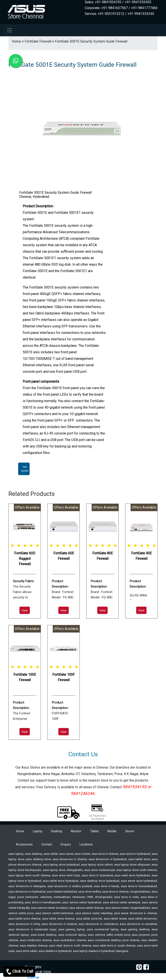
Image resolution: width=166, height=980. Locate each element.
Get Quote (25, 469)
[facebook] (146, 967)
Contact (47, 844)
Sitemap (33, 977)
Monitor (76, 831)
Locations (86, 844)
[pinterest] (139, 967)
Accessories (24, 844)
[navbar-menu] (10, 30)
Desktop (57, 831)
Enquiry (66, 844)
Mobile (112, 831)
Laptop (38, 831)
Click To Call (19, 972)
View (25, 610)
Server (130, 831)
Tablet (94, 831)
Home (20, 831)
